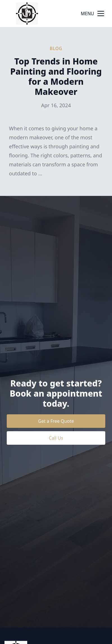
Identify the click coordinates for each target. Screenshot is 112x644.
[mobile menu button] (101, 14)
